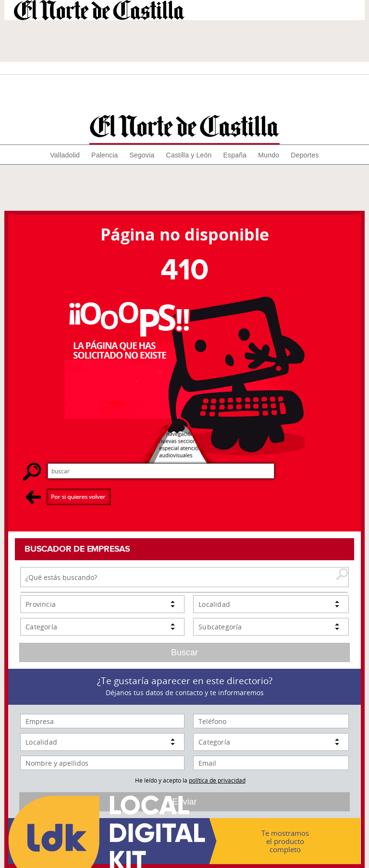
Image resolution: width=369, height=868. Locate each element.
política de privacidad (217, 780)
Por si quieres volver (68, 497)
